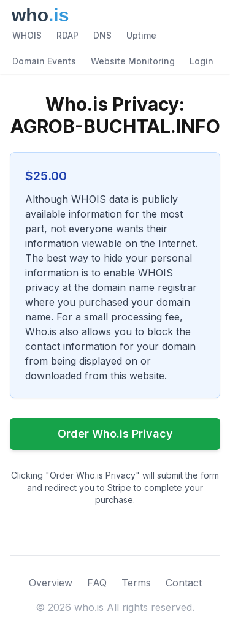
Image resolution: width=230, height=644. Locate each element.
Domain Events (44, 61)
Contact (184, 583)
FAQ (97, 583)
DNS (102, 35)
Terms (136, 583)
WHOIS (27, 35)
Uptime (141, 35)
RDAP (67, 35)
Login (201, 61)
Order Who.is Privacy (115, 434)
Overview (51, 583)
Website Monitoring (133, 61)
